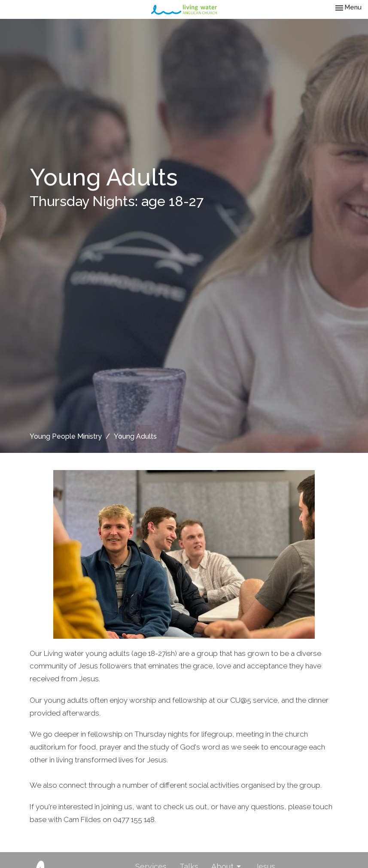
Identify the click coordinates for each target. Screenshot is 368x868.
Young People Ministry (66, 436)
